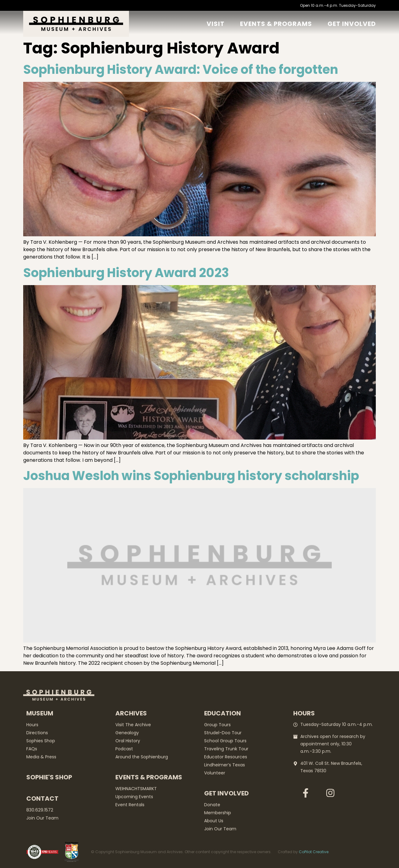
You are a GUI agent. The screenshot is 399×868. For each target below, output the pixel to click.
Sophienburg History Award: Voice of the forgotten (181, 70)
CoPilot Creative (314, 852)
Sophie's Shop (49, 777)
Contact (42, 798)
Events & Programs (276, 24)
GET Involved (352, 24)
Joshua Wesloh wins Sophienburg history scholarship (191, 476)
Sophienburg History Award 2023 (126, 273)
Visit (216, 24)
